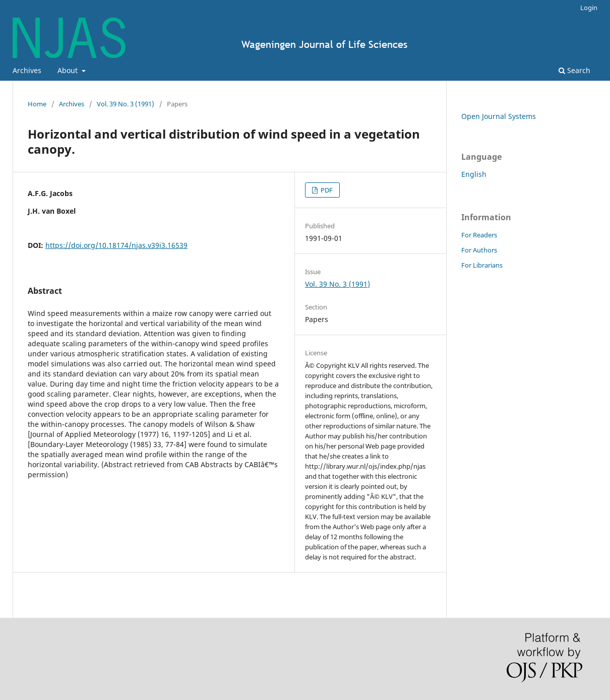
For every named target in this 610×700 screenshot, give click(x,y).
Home (37, 104)
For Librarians (482, 265)
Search (574, 70)
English (474, 174)
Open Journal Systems (499, 116)
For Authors (479, 250)
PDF (326, 190)
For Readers (479, 235)
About (69, 70)
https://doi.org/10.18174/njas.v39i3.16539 (116, 245)
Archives (27, 70)
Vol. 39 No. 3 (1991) (126, 104)
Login (589, 8)
